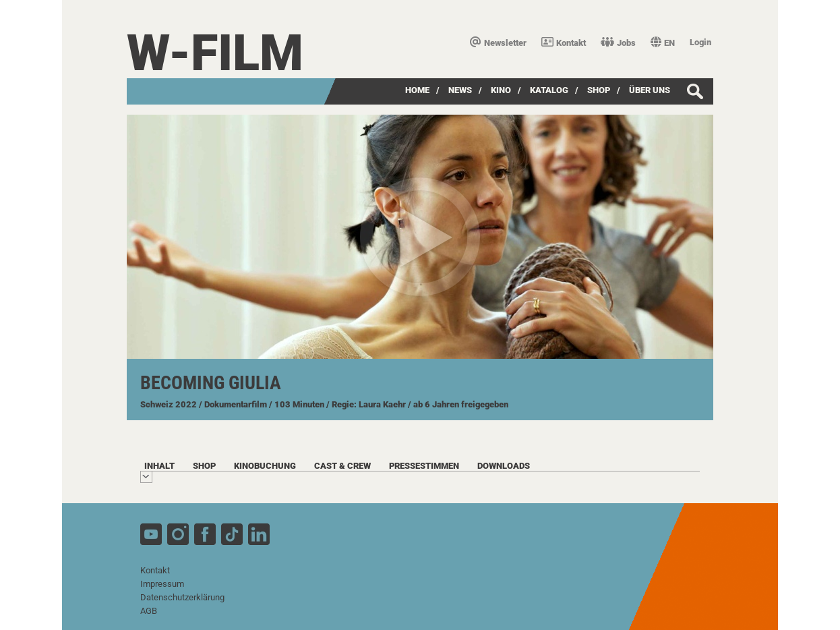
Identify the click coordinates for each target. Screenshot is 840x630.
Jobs (618, 43)
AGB (149, 611)
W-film (215, 53)
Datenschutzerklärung (182, 597)
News (460, 90)
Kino (501, 90)
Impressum (162, 584)
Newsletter (498, 43)
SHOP (599, 90)
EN (663, 43)
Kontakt (564, 43)
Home (417, 90)
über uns (650, 90)
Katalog (549, 90)
